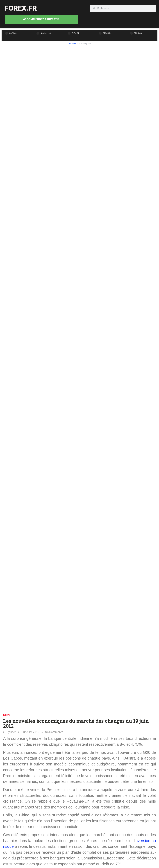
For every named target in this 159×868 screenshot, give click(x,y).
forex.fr (21, 8)
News (7, 715)
